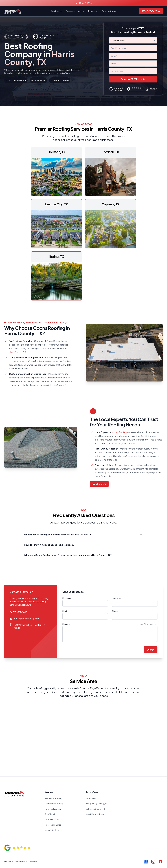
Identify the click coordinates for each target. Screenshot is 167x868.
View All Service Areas (95, 814)
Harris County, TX (93, 798)
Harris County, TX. (18, 352)
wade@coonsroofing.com (27, 619)
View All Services (52, 830)
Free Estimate (99, 484)
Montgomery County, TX (96, 804)
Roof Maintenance (53, 825)
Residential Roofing (53, 798)
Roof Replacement (53, 809)
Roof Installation (52, 819)
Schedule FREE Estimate (133, 79)
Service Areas (109, 11)
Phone (115, 611)
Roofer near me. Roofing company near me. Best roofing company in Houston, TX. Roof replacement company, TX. (145, 810)
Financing (93, 11)
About (81, 11)
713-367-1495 (84, 3)
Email (65, 611)
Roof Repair (50, 814)
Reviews (70, 11)
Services (57, 11)
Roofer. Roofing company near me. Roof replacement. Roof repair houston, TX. (83, 734)
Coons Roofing (119, 432)
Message (66, 624)
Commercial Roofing (54, 804)
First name (67, 598)
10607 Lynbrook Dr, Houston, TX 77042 (29, 626)
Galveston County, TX (95, 809)
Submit (151, 650)
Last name (116, 598)
